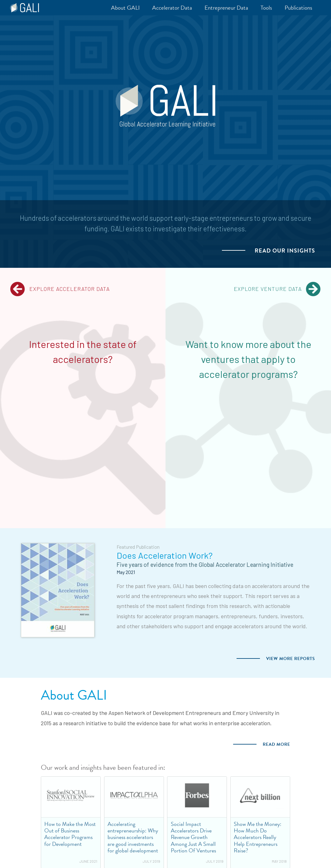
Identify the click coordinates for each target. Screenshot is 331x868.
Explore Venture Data (277, 289)
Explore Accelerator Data (60, 289)
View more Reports (291, 659)
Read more (276, 744)
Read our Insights (285, 251)
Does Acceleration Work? (165, 555)
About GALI (74, 695)
